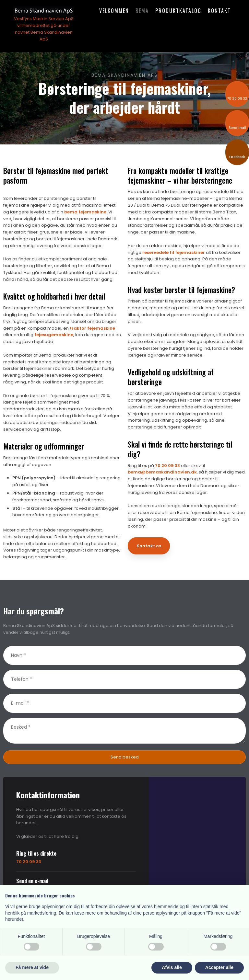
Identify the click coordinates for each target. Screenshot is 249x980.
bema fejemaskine (85, 212)
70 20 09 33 (167, 466)
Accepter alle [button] (219, 967)
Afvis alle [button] (172, 967)
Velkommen (114, 11)
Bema (142, 11)
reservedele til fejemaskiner (174, 252)
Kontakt (219, 11)
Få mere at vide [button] (32, 967)
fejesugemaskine (54, 335)
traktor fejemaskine (92, 328)
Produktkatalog (178, 11)
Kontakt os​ (149, 546)
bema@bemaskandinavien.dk (162, 472)
